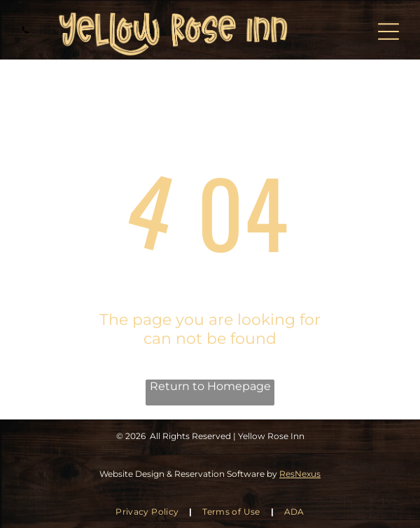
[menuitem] (148, 512)
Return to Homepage (210, 386)
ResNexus (300, 474)
